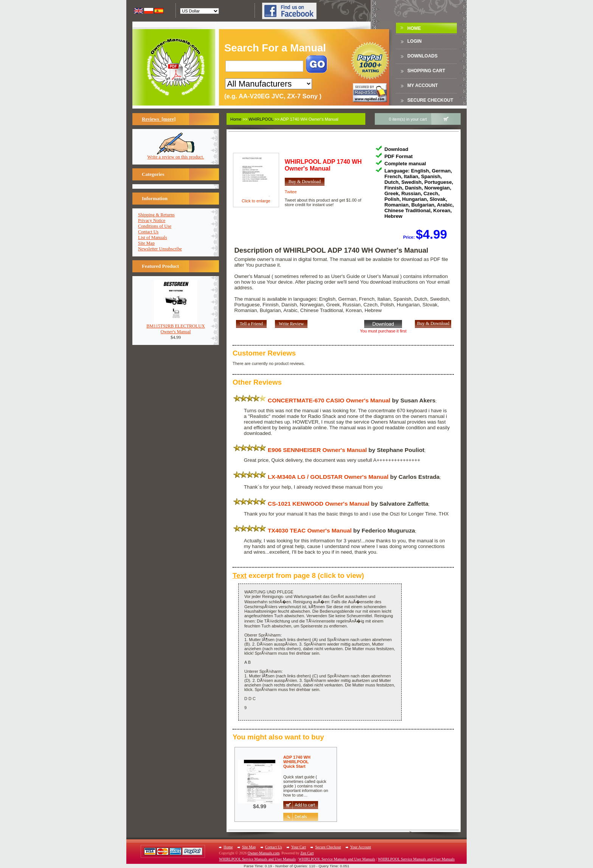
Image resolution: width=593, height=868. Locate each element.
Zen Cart (307, 853)
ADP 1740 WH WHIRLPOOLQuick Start (297, 762)
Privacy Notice (152, 220)
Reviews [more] (159, 119)
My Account (423, 85)
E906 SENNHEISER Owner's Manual (317, 450)
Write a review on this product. (176, 155)
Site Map (146, 243)
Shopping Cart (426, 71)
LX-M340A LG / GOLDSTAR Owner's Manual (328, 477)
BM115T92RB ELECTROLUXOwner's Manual (175, 327)
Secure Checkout (430, 100)
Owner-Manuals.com (264, 853)
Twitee (291, 192)
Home (414, 28)
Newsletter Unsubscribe (160, 249)
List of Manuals (153, 238)
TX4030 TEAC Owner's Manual (310, 530)
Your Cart (299, 847)
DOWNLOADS (422, 56)
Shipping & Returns (156, 215)
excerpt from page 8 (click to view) (298, 575)
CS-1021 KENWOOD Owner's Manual (319, 504)
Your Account (361, 847)
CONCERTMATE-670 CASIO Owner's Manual (329, 400)
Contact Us (148, 232)
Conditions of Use (155, 226)
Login (414, 41)
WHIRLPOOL (261, 119)
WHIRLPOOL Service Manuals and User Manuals (257, 859)
